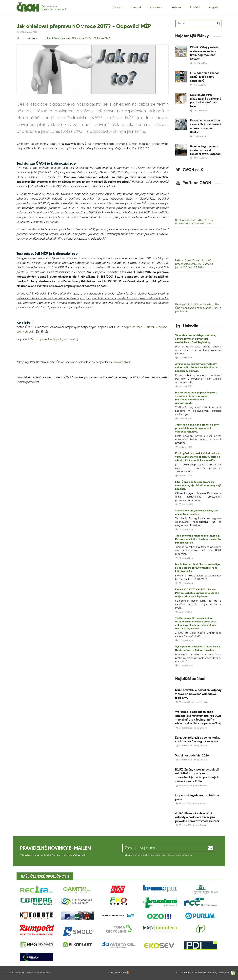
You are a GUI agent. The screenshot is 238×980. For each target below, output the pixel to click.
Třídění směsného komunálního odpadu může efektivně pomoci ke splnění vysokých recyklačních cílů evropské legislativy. (196, 623)
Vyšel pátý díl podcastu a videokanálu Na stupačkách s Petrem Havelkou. (198, 648)
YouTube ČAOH (193, 183)
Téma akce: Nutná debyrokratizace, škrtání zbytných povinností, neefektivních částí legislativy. (195, 339)
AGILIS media (183, 973)
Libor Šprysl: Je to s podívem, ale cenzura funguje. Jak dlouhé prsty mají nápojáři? (198, 485)
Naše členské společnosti (45, 876)
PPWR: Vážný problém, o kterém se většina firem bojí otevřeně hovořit (205, 53)
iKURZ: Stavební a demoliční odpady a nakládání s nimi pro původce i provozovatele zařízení (197, 817)
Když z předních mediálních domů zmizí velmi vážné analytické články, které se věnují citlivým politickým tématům (198, 457)
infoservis (156, 7)
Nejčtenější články (192, 36)
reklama (176, 7)
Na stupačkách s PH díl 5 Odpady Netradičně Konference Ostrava (194, 222)
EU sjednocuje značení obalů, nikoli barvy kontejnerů (205, 77)
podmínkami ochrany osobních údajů (173, 855)
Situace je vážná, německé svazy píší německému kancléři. (197, 512)
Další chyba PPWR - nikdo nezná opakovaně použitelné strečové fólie (206, 101)
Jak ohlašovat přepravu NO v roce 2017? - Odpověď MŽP (78, 38)
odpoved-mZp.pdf (49, 339)
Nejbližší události (191, 679)
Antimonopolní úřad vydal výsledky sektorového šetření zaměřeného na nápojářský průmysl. (196, 367)
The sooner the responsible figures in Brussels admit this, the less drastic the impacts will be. (198, 539)
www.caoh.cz (122, 362)
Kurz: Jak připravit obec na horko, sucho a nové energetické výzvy (198, 739)
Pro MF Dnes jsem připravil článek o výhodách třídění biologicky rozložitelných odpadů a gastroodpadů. (196, 398)
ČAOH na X (189, 170)
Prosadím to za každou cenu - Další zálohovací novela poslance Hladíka (206, 126)
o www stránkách (117, 973)
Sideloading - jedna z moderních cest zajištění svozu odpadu (205, 150)
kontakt (195, 7)
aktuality (32, 38)
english (213, 7)
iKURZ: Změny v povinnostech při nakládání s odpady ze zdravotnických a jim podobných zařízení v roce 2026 (197, 775)
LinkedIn (187, 326)
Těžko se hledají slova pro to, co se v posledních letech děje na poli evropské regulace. (197, 428)
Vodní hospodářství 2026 (192, 755)
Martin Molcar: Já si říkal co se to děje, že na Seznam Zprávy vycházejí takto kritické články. (198, 568)
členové (136, 7)
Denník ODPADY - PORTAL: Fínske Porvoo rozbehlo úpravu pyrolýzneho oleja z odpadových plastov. (197, 593)
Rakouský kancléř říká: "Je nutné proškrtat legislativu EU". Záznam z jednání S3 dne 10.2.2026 (194, 264)
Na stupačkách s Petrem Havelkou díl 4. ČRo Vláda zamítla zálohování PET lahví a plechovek (198, 308)
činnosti (117, 7)
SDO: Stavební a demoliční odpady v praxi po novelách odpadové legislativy (198, 694)
